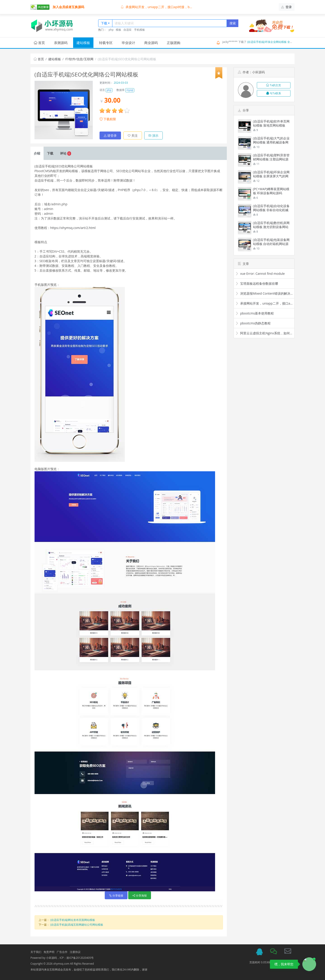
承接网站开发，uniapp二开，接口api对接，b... (156, 7)
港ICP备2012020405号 (80, 958)
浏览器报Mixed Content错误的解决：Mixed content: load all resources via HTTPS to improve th (264, 293)
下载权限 (108, 119)
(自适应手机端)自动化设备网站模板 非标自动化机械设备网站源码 (271, 208)
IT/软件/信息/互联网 (79, 59)
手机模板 (139, 30)
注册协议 (75, 952)
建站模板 (83, 43)
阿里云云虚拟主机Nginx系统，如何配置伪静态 (264, 333)
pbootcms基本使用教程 (255, 313)
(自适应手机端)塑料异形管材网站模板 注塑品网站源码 (271, 157)
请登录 (110, 135)
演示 (153, 135)
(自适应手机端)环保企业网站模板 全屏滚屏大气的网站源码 (282, 42)
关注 (133, 135)
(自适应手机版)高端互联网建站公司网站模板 (77, 924)
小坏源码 (51, 958)
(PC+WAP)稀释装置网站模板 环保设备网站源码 (271, 191)
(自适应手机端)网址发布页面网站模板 (73, 919)
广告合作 (62, 952)
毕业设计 (128, 43)
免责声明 (49, 952)
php (111, 30)
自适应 (128, 30)
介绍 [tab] (37, 153)
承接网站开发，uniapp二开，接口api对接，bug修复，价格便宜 (264, 303)
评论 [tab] (66, 153)
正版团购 (174, 43)
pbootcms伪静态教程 (253, 323)
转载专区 (106, 43)
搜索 (233, 23)
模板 (118, 30)
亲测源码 (61, 43)
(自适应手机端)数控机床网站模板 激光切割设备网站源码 (271, 225)
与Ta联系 (274, 93)
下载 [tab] (50, 153)
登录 (287, 7)
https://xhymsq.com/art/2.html (73, 228)
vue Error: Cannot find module (260, 274)
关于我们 (36, 952)
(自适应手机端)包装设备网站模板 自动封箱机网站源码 (271, 242)
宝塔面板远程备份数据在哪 (257, 283)
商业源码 (151, 43)
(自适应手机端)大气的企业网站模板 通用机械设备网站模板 (271, 140)
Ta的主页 (274, 85)
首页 (39, 43)
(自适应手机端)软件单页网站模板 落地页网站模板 (271, 123)
